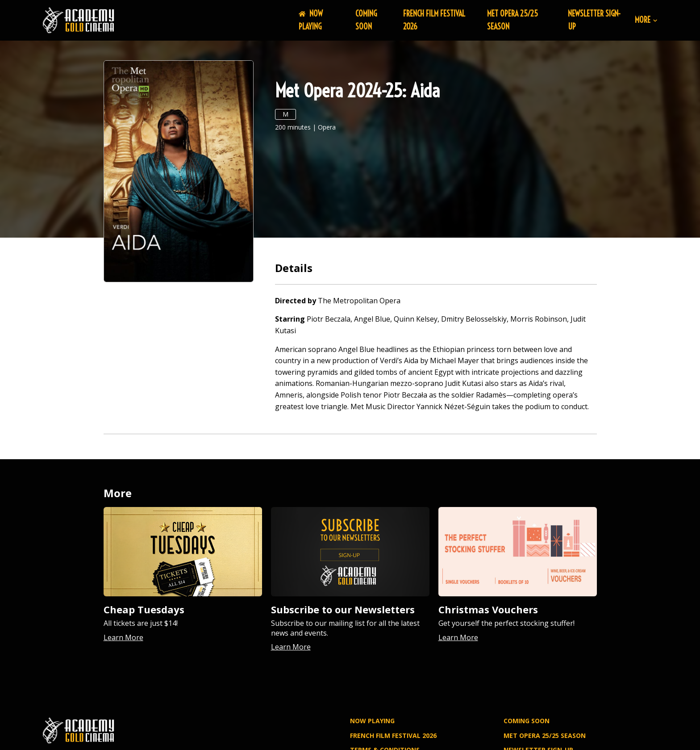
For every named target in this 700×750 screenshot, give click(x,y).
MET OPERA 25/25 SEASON (545, 735)
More (646, 20)
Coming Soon (366, 20)
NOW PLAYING (311, 20)
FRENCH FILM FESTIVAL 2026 (393, 735)
